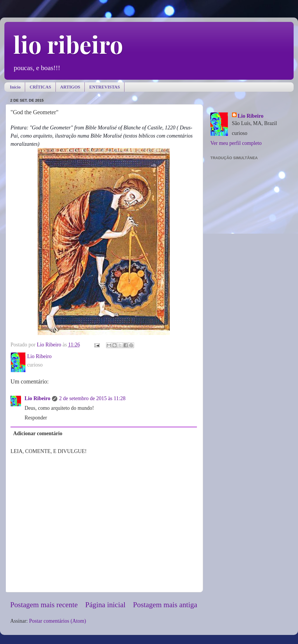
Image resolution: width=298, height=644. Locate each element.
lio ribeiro (68, 44)
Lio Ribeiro (37, 398)
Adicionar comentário (38, 433)
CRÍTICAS (40, 87)
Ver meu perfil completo (236, 143)
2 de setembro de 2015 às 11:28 (92, 398)
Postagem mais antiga (165, 605)
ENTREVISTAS (104, 87)
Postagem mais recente (44, 605)
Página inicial (105, 605)
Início (15, 87)
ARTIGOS (70, 87)
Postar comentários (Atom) (58, 621)
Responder (36, 418)
